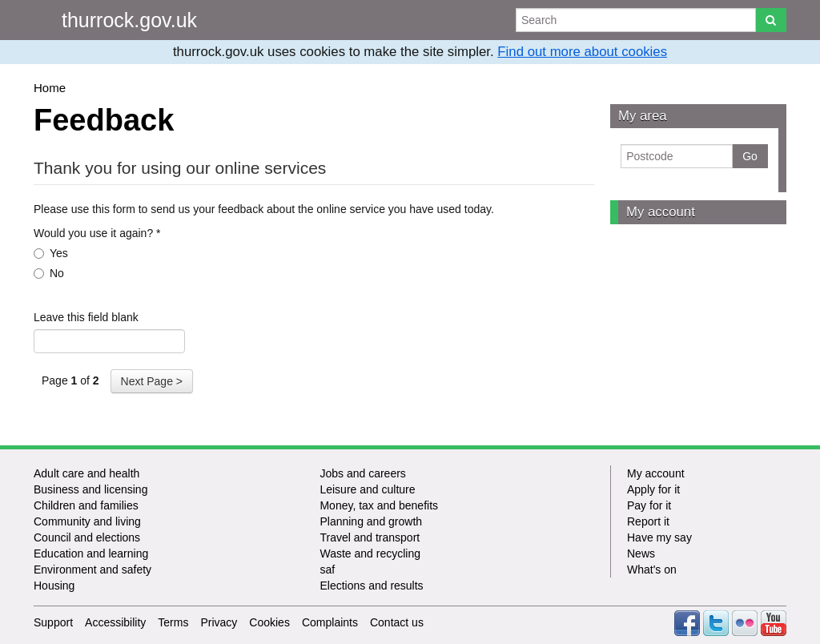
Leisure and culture (367, 489)
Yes (51, 253)
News (641, 553)
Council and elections (87, 537)
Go (750, 156)
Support (53, 622)
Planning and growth (371, 521)
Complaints (330, 622)
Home (50, 88)
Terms (173, 622)
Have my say (659, 537)
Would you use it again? (97, 233)
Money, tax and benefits (379, 505)
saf (327, 570)
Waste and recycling (370, 553)
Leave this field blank (86, 317)
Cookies (269, 622)
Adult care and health (86, 473)
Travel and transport (370, 537)
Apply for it (653, 489)
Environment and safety (92, 570)
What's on (652, 570)
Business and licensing (90, 489)
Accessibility (115, 622)
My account (661, 212)
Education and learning (91, 553)
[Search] (771, 20)
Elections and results (371, 586)
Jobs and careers (362, 473)
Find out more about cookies (582, 52)
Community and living (87, 521)
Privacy (219, 622)
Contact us (397, 622)
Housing (54, 586)
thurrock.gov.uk (129, 20)
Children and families (86, 505)
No (49, 273)
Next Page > (152, 381)
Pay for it (649, 505)
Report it (648, 521)
